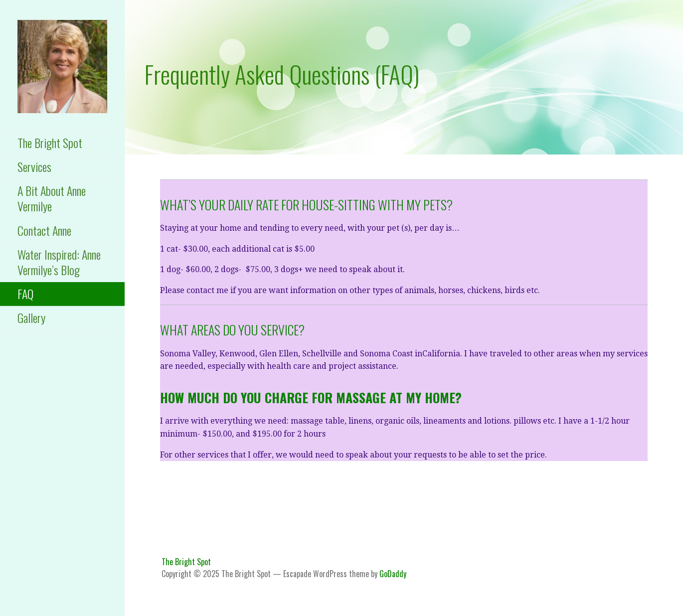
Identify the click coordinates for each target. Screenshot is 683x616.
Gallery (31, 317)
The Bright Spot (50, 143)
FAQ (25, 294)
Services (34, 166)
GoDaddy (393, 574)
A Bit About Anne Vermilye (52, 198)
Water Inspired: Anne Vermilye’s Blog (59, 262)
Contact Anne (44, 230)
